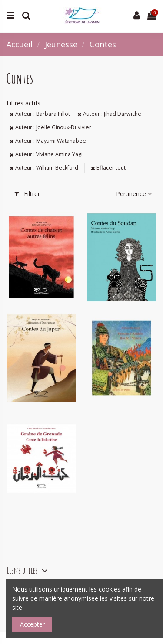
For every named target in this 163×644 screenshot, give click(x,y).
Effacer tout (108, 168)
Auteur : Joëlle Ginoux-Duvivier (50, 127)
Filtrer (27, 194)
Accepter (32, 624)
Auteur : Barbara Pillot (40, 114)
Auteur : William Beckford (44, 168)
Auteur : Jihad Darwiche (109, 114)
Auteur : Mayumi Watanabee (48, 141)
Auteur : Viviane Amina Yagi (46, 154)
